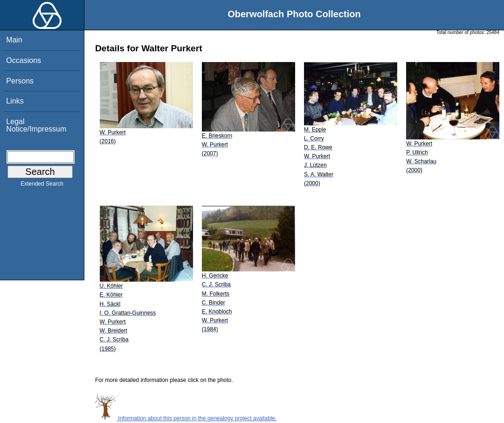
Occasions (24, 60)
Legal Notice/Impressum (36, 125)
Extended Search (42, 186)
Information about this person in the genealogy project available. (186, 418)
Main (14, 40)
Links (15, 101)
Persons (20, 81)
